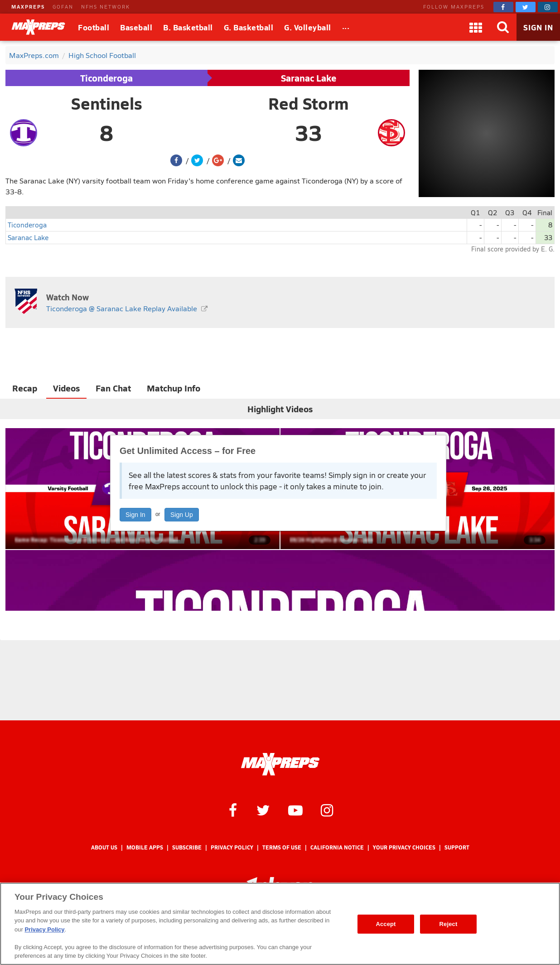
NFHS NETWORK (106, 7)
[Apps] (476, 27)
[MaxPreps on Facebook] (503, 7)
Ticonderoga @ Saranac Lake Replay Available (122, 308)
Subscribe (187, 847)
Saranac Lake (309, 78)
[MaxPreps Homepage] (280, 764)
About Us (104, 847)
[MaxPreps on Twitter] (526, 7)
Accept (386, 924)
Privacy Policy (232, 847)
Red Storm (309, 103)
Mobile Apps (145, 847)
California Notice (337, 847)
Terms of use (282, 847)
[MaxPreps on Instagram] (548, 7)
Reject (449, 924)
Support (457, 847)
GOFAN (63, 7)
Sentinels (107, 103)
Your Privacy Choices (404, 847)
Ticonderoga (106, 78)
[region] (280, 924)
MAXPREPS (28, 7)
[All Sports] (346, 27)
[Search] (503, 27)
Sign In (135, 515)
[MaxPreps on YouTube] (295, 810)
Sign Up (182, 515)
